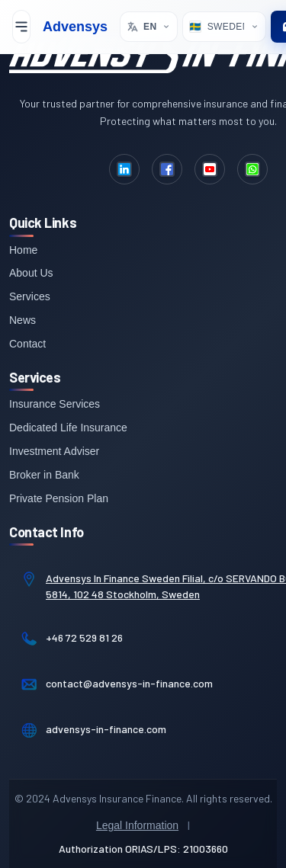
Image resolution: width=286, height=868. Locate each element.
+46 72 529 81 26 (84, 637)
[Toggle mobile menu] (21, 27)
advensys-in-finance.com (106, 729)
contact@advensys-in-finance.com (129, 683)
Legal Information (137, 825)
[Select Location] (224, 27)
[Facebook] (167, 169)
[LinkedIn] (124, 169)
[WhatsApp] (252, 169)
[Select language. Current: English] (149, 27)
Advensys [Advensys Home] (75, 27)
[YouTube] (210, 169)
